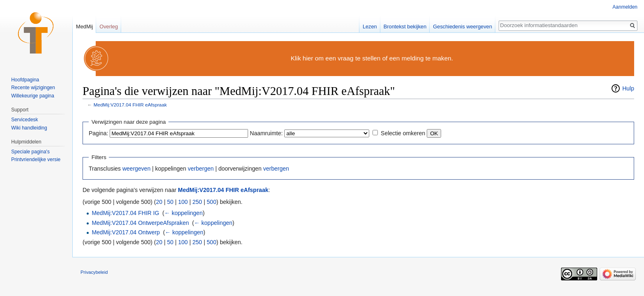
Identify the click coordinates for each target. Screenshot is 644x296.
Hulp (628, 88)
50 (170, 202)
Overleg (109, 27)
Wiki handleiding (29, 128)
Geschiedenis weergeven (462, 27)
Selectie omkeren (403, 133)
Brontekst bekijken (405, 27)
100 (183, 202)
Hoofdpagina (25, 80)
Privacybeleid (94, 272)
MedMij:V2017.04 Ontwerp (126, 232)
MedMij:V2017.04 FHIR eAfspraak (130, 105)
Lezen (370, 27)
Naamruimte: (266, 133)
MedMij (84, 27)
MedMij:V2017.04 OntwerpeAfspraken (140, 223)
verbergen (201, 169)
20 (159, 202)
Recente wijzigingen (33, 88)
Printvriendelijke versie (36, 160)
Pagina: (98, 133)
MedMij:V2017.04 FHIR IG (125, 213)
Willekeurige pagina (33, 96)
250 (197, 202)
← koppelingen (183, 213)
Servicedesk (24, 120)
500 (211, 202)
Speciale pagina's (30, 152)
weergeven (137, 169)
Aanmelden (625, 7)
